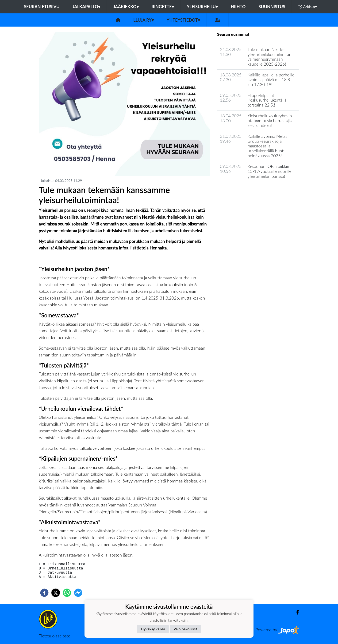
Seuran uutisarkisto (238, 189)
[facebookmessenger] (78, 593)
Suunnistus (272, 7)
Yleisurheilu (202, 7)
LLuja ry (144, 20)
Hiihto (238, 7)
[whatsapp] (67, 593)
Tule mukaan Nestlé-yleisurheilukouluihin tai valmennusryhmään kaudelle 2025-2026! (269, 57)
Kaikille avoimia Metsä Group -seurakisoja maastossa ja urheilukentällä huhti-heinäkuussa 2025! (268, 146)
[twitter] (56, 593)
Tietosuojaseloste (54, 636)
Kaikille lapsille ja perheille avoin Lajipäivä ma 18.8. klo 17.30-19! (271, 80)
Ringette (163, 7)
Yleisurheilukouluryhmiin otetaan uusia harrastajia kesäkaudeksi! (270, 121)
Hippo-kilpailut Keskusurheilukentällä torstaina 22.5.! (267, 100)
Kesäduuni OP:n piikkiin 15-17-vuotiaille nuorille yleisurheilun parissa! (270, 171)
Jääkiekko (126, 7)
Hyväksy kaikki (153, 629)
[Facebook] (296, 612)
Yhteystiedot (183, 20)
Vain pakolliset (185, 629)
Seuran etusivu (42, 7)
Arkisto (308, 7)
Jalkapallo (86, 7)
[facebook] (44, 593)
